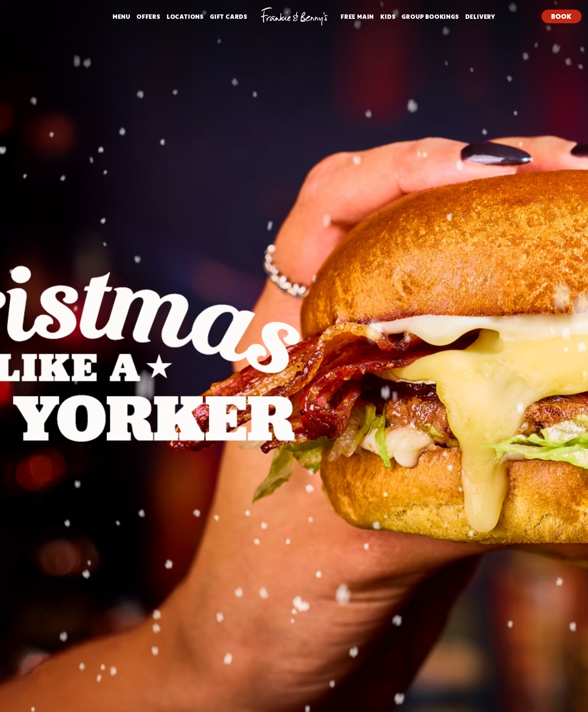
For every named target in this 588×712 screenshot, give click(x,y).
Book (561, 16)
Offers (149, 16)
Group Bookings (430, 16)
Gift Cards (229, 16)
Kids (388, 16)
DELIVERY (480, 16)
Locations (185, 16)
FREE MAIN (357, 16)
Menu (121, 16)
